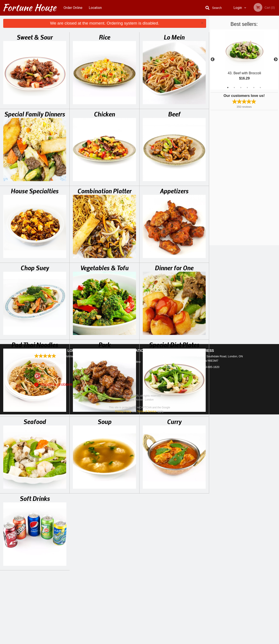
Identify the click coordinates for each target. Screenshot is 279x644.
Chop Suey (35, 268)
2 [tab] (234, 88)
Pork (105, 344)
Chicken (104, 114)
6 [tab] (260, 88)
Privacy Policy (169, 597)
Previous (213, 60)
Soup (105, 421)
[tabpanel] (244, 60)
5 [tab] (254, 88)
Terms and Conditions (174, 591)
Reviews (166, 586)
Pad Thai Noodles (35, 344)
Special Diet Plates (174, 344)
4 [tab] (247, 88)
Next (276, 60)
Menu (128, 586)
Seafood (35, 421)
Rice (105, 37)
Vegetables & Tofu (105, 268)
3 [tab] (241, 88)
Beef (174, 114)
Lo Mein (174, 37)
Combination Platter (104, 191)
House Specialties (35, 191)
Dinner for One (174, 268)
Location (95, 8)
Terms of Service (147, 641)
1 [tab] (228, 88)
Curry (174, 421)
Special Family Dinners (35, 114)
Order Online (73, 8)
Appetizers (174, 191)
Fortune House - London (58, 580)
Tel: (208, 597)
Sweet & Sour (35, 37)
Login (238, 8)
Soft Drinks (35, 498)
